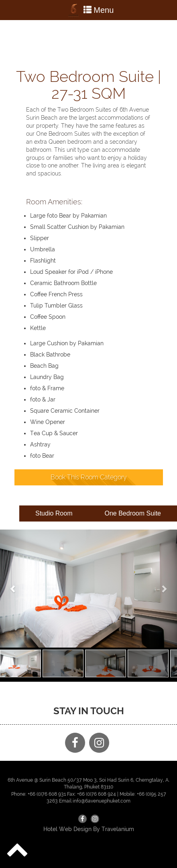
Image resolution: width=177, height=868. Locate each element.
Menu (89, 11)
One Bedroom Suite (133, 513)
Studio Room (54, 513)
